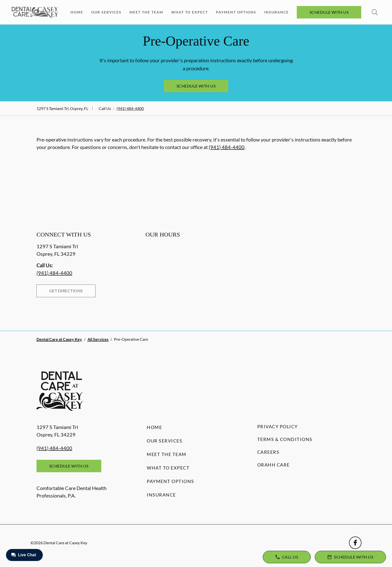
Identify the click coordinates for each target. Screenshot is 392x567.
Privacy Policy (277, 426)
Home (77, 12)
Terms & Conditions (285, 439)
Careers (268, 452)
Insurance (276, 12)
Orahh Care (273, 465)
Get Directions (66, 291)
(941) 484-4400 (130, 108)
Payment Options (236, 12)
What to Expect (190, 12)
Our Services (106, 12)
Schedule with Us (329, 12)
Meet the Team (146, 12)
